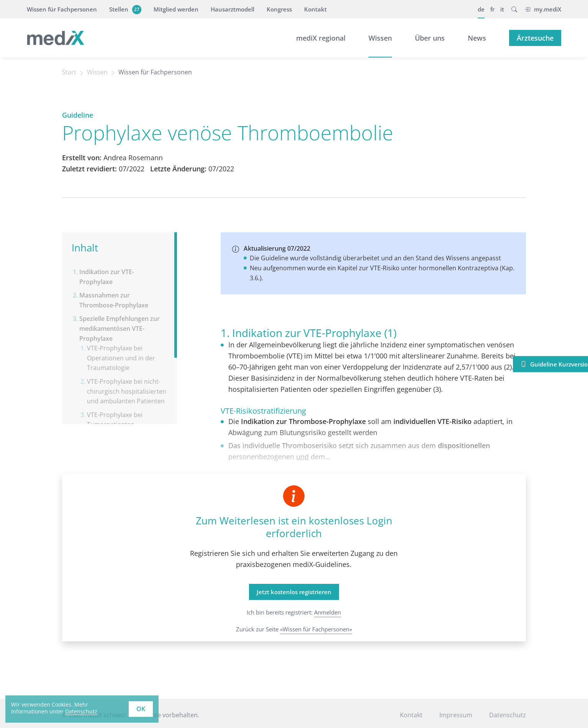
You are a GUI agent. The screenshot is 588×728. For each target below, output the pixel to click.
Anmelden (328, 612)
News (477, 38)
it (502, 9)
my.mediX (543, 9)
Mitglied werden (176, 9)
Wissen (380, 38)
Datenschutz (508, 715)
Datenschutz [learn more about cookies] (81, 711)
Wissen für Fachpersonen (62, 9)
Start (69, 72)
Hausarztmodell (233, 9)
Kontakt (315, 9)
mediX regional (321, 38)
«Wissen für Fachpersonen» (316, 629)
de (481, 9)
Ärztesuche (535, 38)
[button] (514, 9)
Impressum (456, 715)
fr (492, 9)
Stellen (124, 9)
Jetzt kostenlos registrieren (294, 592)
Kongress (279, 9)
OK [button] (141, 709)
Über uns (430, 38)
